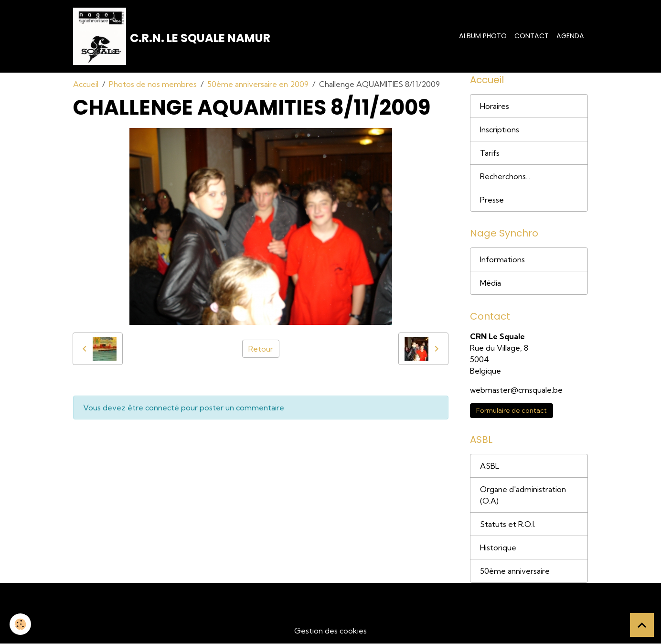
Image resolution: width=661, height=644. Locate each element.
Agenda (570, 36)
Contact (532, 36)
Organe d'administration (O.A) (523, 495)
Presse (492, 200)
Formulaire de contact (512, 410)
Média (490, 283)
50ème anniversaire (515, 571)
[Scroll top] (642, 625)
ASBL (490, 466)
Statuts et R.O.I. (508, 524)
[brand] (172, 36)
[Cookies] (20, 624)
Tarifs (490, 153)
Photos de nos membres (153, 84)
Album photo (483, 36)
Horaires (495, 106)
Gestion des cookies (330, 631)
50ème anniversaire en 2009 (258, 84)
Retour (261, 349)
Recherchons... (505, 176)
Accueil (86, 84)
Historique (498, 547)
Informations (502, 259)
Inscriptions (500, 129)
